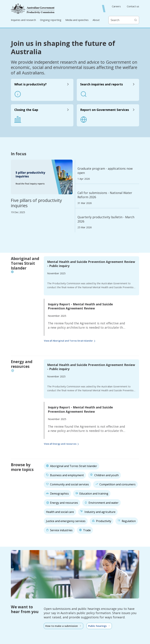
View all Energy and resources (62, 444)
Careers (116, 6)
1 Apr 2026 (84, 179)
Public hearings (99, 626)
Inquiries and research (23, 20)
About (96, 20)
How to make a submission (63, 626)
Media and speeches (77, 20)
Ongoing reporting (51, 20)
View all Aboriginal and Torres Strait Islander (70, 341)
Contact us (133, 6)
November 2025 (56, 273)
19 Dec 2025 (18, 212)
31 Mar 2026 (85, 203)
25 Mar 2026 (85, 227)
